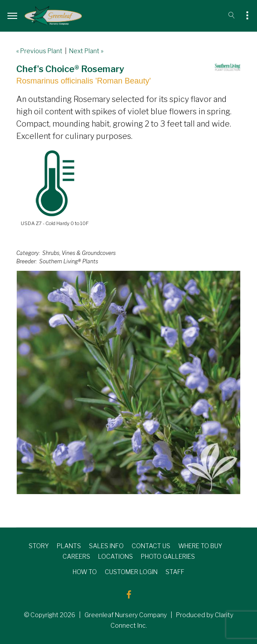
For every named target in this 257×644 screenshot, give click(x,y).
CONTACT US (151, 546)
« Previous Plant (39, 51)
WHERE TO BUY (200, 546)
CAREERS (76, 556)
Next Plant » (86, 51)
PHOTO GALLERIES (168, 556)
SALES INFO (106, 546)
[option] (128, 382)
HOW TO (85, 572)
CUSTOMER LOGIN (131, 572)
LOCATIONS (116, 556)
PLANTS (69, 546)
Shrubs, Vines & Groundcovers (79, 253)
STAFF (175, 572)
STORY (39, 546)
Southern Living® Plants (69, 261)
